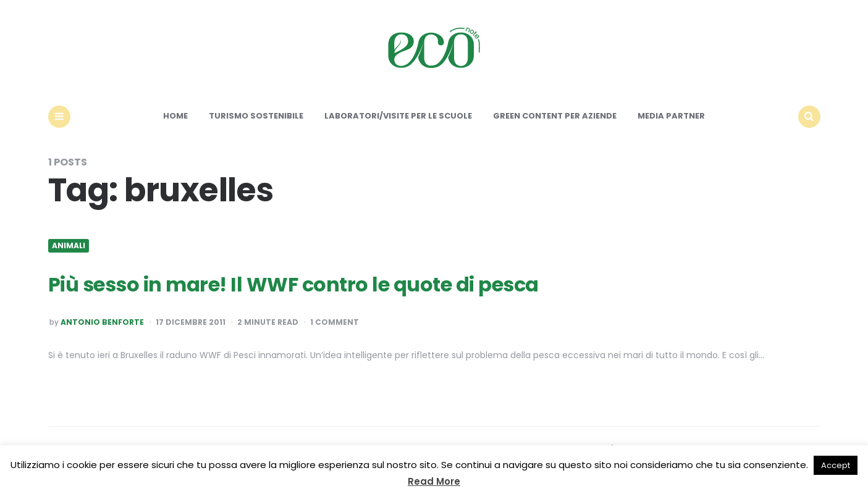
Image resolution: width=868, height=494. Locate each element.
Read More (434, 481)
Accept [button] (836, 465)
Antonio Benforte (102, 322)
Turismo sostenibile (256, 116)
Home (175, 116)
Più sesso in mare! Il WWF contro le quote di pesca (293, 284)
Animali (69, 246)
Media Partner (671, 116)
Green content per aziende (555, 116)
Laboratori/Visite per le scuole (398, 116)
